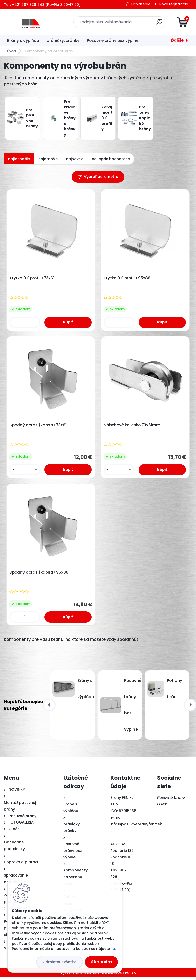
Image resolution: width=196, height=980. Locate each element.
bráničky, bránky (63, 40)
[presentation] (49, 708)
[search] (159, 24)
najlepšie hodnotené (111, 159)
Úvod (11, 51)
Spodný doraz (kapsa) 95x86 (39, 575)
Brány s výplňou (23, 40)
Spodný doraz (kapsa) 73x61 (39, 426)
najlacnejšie (19, 159)
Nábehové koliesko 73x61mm (132, 426)
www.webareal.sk (119, 975)
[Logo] (35, 22)
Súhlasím (101, 962)
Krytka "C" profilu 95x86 (127, 279)
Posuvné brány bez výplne (113, 40)
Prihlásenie (141, 4)
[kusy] (25, 323)
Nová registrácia (174, 4)
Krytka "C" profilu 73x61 (32, 279)
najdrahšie (48, 159)
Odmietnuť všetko (60, 962)
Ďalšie (177, 40)
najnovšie (75, 159)
